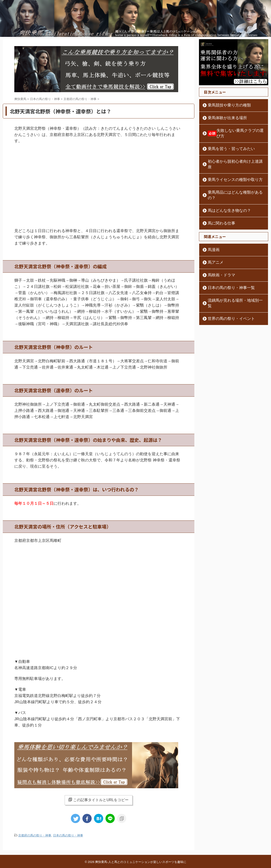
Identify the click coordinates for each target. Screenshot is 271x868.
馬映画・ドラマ (218, 259)
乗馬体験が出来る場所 (223, 118)
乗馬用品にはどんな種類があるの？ (233, 181)
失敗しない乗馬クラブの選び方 (234, 131)
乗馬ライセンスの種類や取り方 (230, 169)
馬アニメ (214, 246)
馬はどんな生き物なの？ (225, 194)
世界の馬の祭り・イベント (226, 297)
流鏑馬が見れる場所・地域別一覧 (231, 284)
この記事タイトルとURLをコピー (98, 800)
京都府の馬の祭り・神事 (35, 835)
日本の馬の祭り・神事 (68, 835)
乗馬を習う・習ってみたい (226, 143)
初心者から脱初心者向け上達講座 (231, 156)
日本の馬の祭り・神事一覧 (226, 271)
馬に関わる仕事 (218, 207)
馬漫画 (212, 233)
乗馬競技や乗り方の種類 (225, 105)
